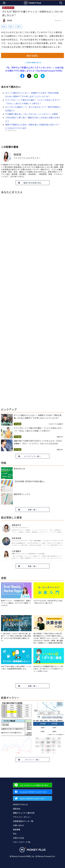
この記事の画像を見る (32, 62)
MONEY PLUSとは (20, 804)
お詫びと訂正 (18, 838)
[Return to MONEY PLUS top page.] (32, 3)
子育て (19, 27)
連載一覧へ (33, 686)
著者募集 (17, 830)
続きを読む (32, 56)
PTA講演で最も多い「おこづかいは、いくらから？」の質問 (31, 114)
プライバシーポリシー (22, 817)
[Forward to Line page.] (32, 785)
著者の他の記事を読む (33, 183)
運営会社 (17, 809)
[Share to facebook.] (22, 76)
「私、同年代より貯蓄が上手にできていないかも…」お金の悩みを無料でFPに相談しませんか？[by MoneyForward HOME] (34, 69)
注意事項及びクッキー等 (23, 821)
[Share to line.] (36, 76)
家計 (11, 27)
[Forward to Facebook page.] (32, 792)
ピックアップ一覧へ (33, 456)
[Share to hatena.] (43, 76)
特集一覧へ (33, 510)
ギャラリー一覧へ (33, 760)
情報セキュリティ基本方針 (24, 813)
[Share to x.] (29, 76)
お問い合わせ (18, 825)
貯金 (4, 27)
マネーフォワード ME (22, 842)
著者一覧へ (33, 566)
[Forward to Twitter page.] (32, 798)
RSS (15, 834)
